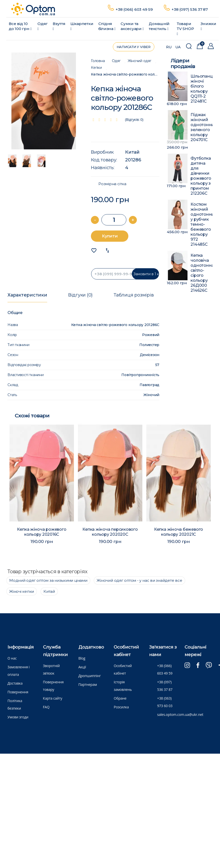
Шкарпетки (82, 26)
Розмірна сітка (112, 184)
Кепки (96, 68)
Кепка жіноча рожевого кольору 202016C (42, 532)
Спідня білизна (107, 26)
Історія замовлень (123, 686)
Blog (82, 658)
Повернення (18, 692)
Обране (120, 698)
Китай (132, 152)
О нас (12, 658)
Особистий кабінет (123, 669)
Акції (82, 667)
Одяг (43, 26)
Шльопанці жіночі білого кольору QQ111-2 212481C (202, 89)
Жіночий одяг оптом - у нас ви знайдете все (139, 580)
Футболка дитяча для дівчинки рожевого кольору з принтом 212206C (201, 176)
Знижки (208, 26)
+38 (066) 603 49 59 (134, 9)
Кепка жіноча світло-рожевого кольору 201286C (125, 74)
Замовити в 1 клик (146, 274)
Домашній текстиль (159, 26)
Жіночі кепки (22, 591)
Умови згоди (18, 717)
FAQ (46, 707)
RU (169, 47)
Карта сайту (53, 698)
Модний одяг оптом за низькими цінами (48, 580)
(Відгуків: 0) (134, 119)
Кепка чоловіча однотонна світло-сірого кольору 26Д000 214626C (202, 273)
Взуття (59, 26)
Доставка (15, 683)
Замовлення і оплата (18, 671)
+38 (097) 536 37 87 (190, 9)
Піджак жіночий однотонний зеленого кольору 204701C (202, 127)
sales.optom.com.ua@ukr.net (180, 714)
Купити (110, 236)
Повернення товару (53, 686)
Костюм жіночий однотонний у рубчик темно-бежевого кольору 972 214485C (202, 224)
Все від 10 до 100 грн (20, 26)
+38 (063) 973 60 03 (165, 702)
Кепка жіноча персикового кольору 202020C (110, 532)
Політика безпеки (15, 704)
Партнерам (88, 684)
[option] (44, 101)
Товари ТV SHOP (185, 29)
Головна (98, 61)
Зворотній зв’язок (51, 669)
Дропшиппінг (90, 676)
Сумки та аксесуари (132, 26)
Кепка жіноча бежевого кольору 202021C (179, 532)
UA (178, 47)
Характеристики (27, 295)
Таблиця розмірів (134, 295)
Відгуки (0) (80, 295)
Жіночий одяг (139, 61)
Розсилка (121, 707)
